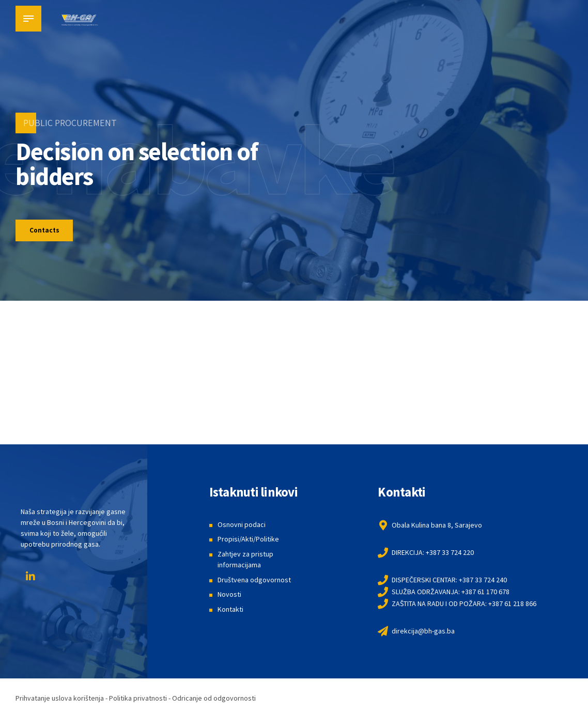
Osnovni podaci (242, 525)
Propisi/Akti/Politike (248, 540)
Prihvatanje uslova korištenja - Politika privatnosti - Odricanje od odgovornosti (136, 699)
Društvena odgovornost (254, 581)
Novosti (229, 596)
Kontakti (230, 610)
